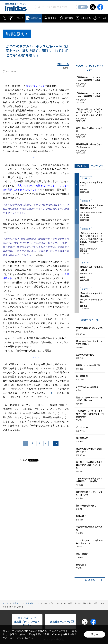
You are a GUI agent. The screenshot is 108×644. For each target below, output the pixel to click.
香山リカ (63, 64)
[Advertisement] (25, 500)
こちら (30, 638)
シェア (24, 460)
